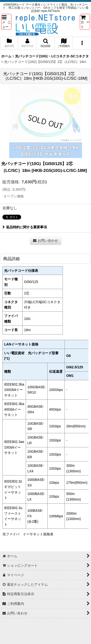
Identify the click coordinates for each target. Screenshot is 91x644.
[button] (6, 22)
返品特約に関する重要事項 (25, 227)
